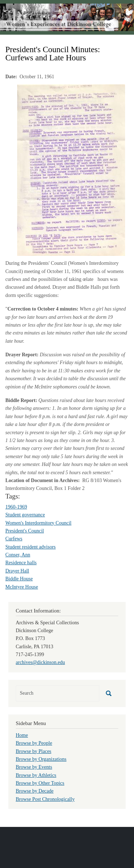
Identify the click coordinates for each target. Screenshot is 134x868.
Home (22, 735)
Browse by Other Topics (40, 783)
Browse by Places (34, 751)
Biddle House (19, 579)
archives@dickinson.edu (40, 662)
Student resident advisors (31, 547)
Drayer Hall (17, 571)
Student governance (25, 515)
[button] (71, 170)
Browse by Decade (35, 791)
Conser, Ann (18, 555)
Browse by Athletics (36, 775)
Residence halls (21, 563)
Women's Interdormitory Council (38, 523)
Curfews (14, 539)
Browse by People (34, 743)
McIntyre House (22, 587)
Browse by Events (34, 767)
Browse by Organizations (41, 759)
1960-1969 (16, 507)
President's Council (25, 531)
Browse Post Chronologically (45, 799)
